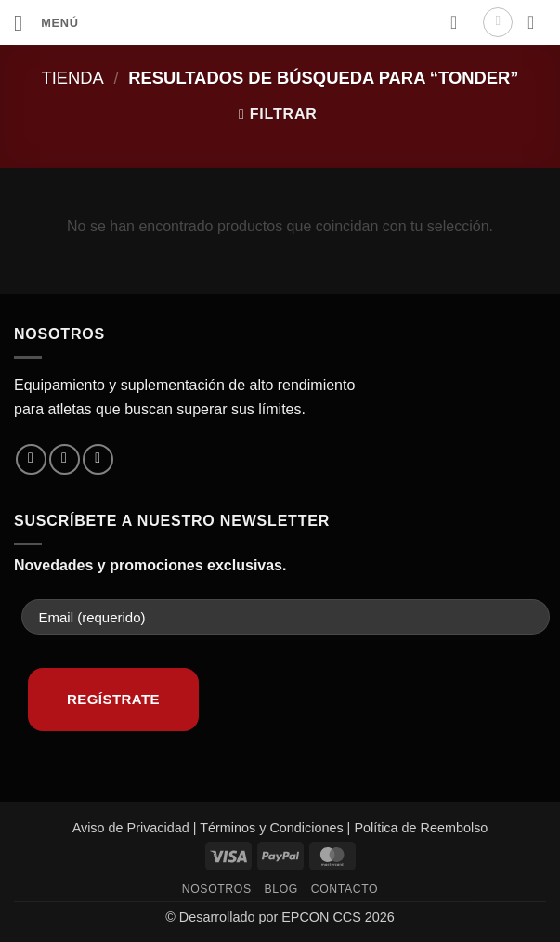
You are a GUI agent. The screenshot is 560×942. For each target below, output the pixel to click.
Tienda (72, 78)
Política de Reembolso (421, 828)
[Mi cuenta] (498, 22)
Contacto (345, 889)
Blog (281, 889)
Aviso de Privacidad (131, 828)
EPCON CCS (321, 917)
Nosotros (217, 889)
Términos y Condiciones (271, 828)
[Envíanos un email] (98, 459)
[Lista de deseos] (460, 22)
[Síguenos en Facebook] (31, 459)
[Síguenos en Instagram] (65, 459)
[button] (46, 23)
